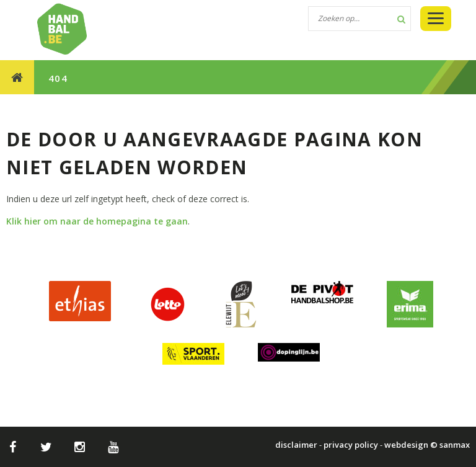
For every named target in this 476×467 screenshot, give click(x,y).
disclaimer (296, 445)
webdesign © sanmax (427, 445)
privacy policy (351, 445)
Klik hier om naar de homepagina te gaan (97, 221)
